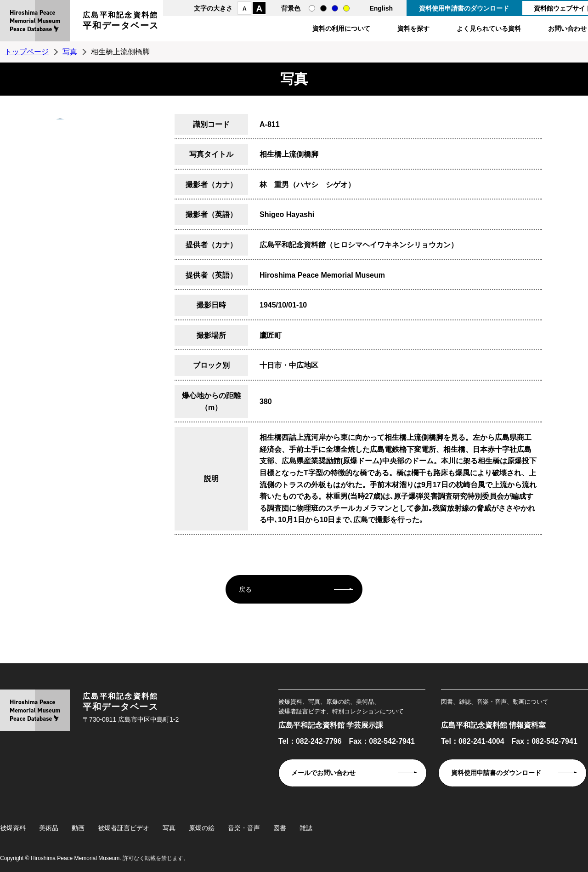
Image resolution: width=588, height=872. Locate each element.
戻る (245, 589)
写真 (70, 52)
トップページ (27, 52)
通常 (312, 8)
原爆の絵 (202, 828)
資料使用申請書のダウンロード (464, 8)
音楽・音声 (244, 828)
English (381, 8)
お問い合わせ (567, 28)
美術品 (49, 828)
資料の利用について (341, 28)
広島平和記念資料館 (121, 22)
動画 (78, 828)
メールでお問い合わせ (323, 773)
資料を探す (413, 28)
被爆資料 (13, 828)
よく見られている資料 (489, 28)
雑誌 (306, 828)
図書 (280, 828)
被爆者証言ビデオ (124, 828)
